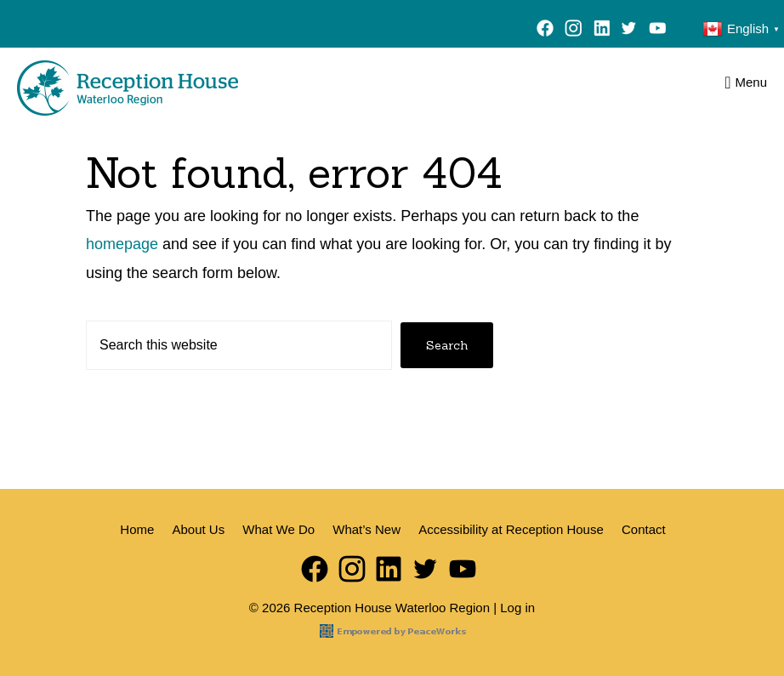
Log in (517, 608)
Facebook (545, 31)
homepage (122, 244)
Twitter (629, 31)
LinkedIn (602, 31)
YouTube (661, 31)
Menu (751, 82)
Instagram (574, 31)
